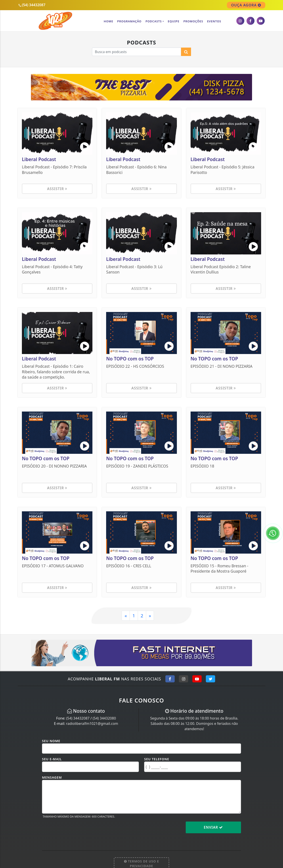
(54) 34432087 (78, 718)
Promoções (193, 21)
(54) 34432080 (104, 718)
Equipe (174, 21)
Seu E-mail (52, 759)
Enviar (213, 827)
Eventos (214, 21)
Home (108, 21)
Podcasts (154, 21)
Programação (129, 21)
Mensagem (52, 777)
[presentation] (76, 831)
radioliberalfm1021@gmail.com (92, 724)
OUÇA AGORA (246, 5)
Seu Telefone (157, 759)
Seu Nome (51, 741)
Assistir (57, 189)
